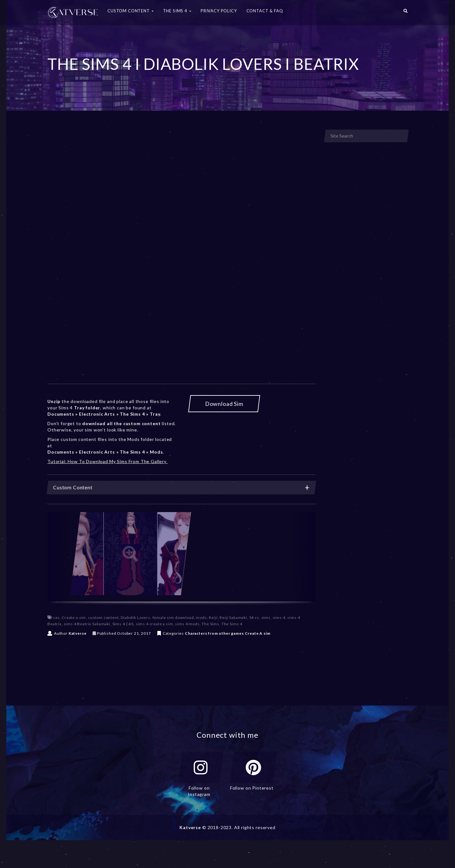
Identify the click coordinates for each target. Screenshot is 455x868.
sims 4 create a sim (155, 624)
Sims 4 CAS (123, 624)
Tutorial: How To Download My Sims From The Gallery (108, 461)
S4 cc (254, 617)
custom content (103, 617)
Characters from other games (214, 633)
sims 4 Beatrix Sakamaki (87, 624)
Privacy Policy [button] (219, 11)
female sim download (173, 617)
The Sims (210, 624)
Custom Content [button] (130, 11)
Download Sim (224, 404)
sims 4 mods (187, 624)
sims (266, 617)
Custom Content (181, 487)
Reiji (213, 617)
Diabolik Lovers (136, 617)
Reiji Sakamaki (233, 617)
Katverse (78, 633)
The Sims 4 (232, 624)
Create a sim (74, 617)
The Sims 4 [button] (177, 11)
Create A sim (258, 633)
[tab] (181, 488)
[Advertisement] (181, 176)
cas (56, 617)
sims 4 (279, 617)
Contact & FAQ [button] (265, 11)
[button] (406, 13)
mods (201, 617)
